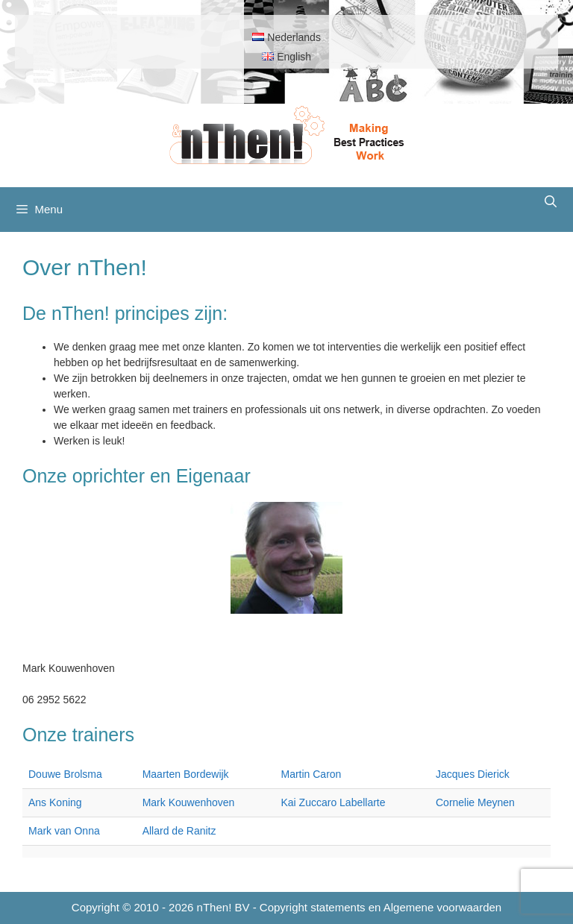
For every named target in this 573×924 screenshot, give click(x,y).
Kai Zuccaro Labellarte (333, 802)
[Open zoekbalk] (550, 202)
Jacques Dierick (473, 774)
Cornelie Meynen (475, 802)
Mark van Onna (64, 831)
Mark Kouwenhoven (189, 802)
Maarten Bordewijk (186, 774)
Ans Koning (55, 802)
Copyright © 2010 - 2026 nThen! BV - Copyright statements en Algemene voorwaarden (286, 907)
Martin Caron (311, 774)
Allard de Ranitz (179, 831)
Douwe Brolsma (65, 774)
